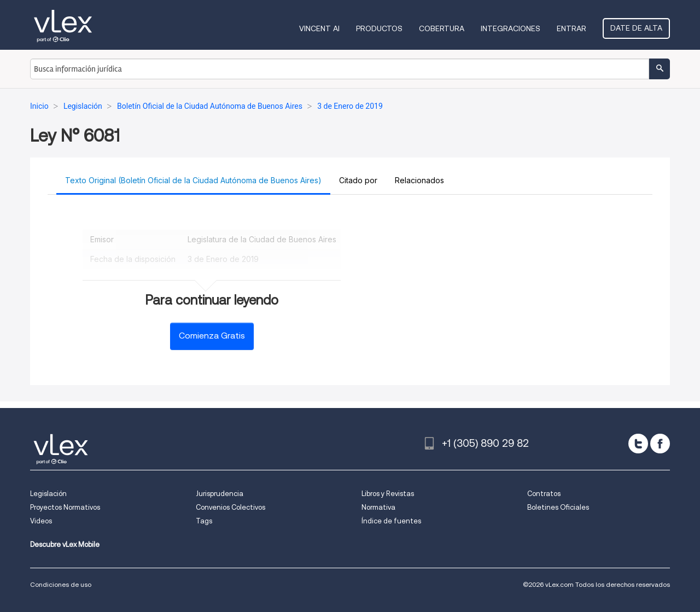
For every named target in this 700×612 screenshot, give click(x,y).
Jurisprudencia (220, 494)
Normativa (378, 507)
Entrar (571, 28)
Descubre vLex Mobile (65, 544)
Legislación (48, 494)
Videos (41, 521)
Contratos (544, 494)
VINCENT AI (319, 28)
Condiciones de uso (61, 584)
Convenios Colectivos (231, 507)
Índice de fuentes (391, 521)
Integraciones (511, 28)
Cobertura (442, 28)
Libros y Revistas (388, 494)
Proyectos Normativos (65, 507)
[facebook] (660, 444)
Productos (379, 28)
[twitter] (638, 444)
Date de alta (636, 28)
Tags (204, 521)
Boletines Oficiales (558, 507)
